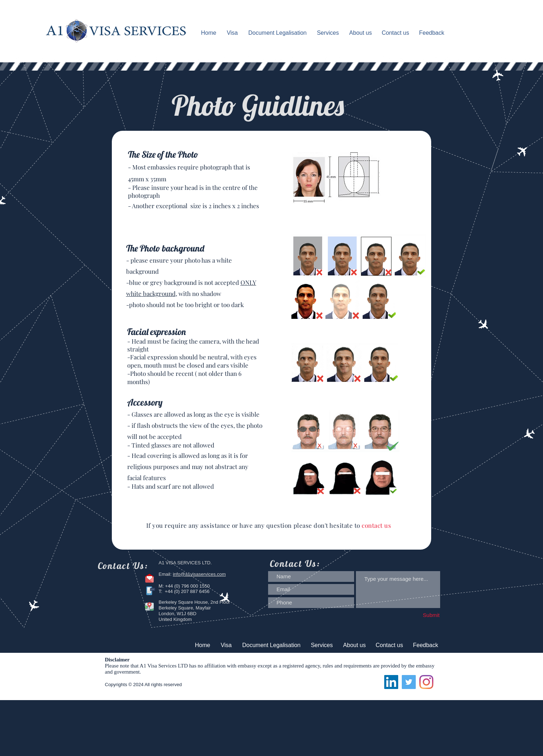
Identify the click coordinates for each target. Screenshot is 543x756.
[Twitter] (409, 682)
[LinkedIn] (391, 682)
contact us (377, 525)
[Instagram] (426, 682)
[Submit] (417, 615)
